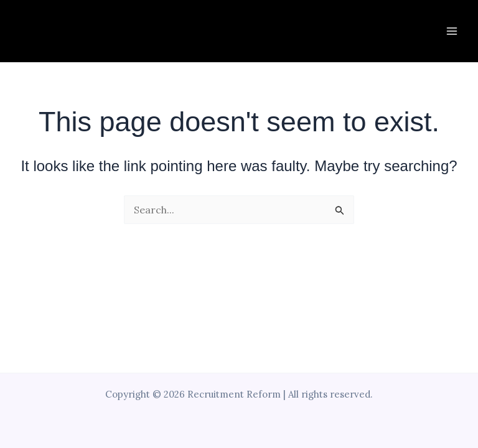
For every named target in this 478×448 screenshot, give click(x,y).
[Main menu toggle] (452, 31)
